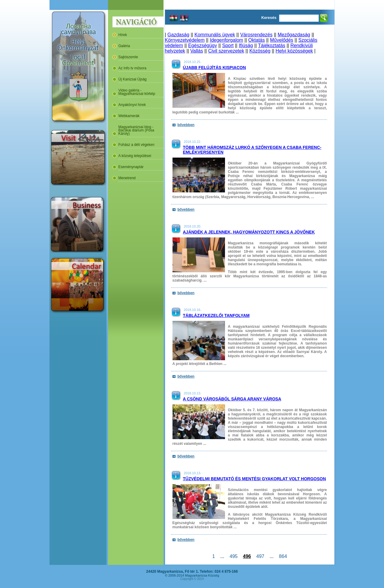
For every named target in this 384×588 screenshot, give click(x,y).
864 (283, 556)
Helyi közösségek (294, 51)
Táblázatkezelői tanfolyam (216, 315)
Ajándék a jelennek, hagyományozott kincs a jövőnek (249, 232)
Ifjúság (246, 45)
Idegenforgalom (226, 40)
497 (260, 556)
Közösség (260, 51)
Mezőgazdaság (294, 35)
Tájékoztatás (272, 45)
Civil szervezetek (226, 51)
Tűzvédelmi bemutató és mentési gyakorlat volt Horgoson (255, 479)
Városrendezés (256, 35)
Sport (228, 45)
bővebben (186, 125)
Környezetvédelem (185, 40)
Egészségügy (202, 45)
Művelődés (282, 40)
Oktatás (257, 40)
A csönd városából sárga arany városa (232, 399)
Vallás (196, 51)
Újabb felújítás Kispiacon (214, 68)
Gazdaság (178, 35)
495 (233, 556)
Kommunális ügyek (215, 35)
